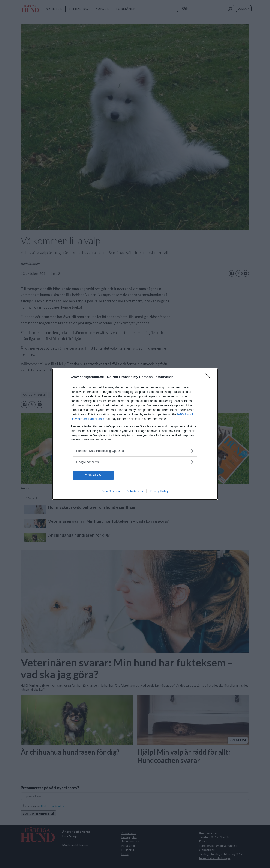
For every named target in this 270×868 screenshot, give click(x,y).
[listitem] (135, 451)
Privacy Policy (159, 491)
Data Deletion (111, 491)
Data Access (135, 491)
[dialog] (135, 434)
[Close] (209, 377)
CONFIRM (93, 475)
